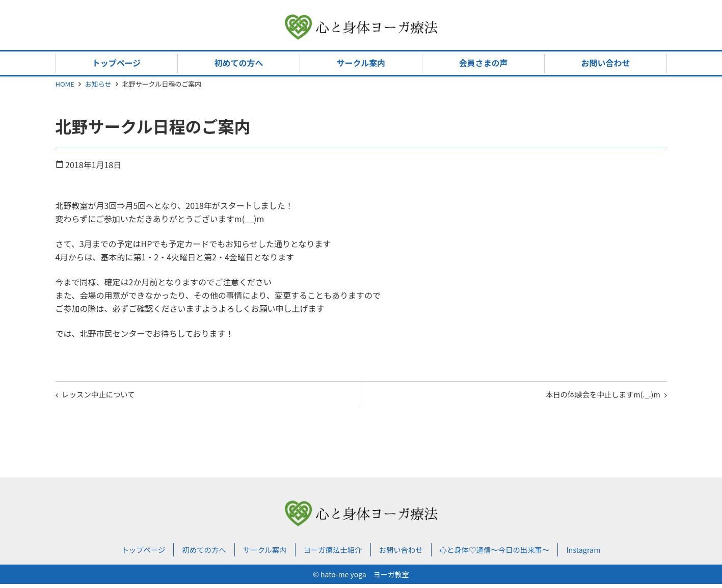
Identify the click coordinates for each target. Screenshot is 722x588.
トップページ (117, 63)
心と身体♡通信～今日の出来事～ (506, 553)
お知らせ (98, 84)
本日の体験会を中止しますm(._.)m (595, 396)
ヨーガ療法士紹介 (330, 553)
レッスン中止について (104, 396)
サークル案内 (361, 63)
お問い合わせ (605, 63)
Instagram (603, 553)
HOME (65, 84)
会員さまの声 (483, 63)
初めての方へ (238, 63)
